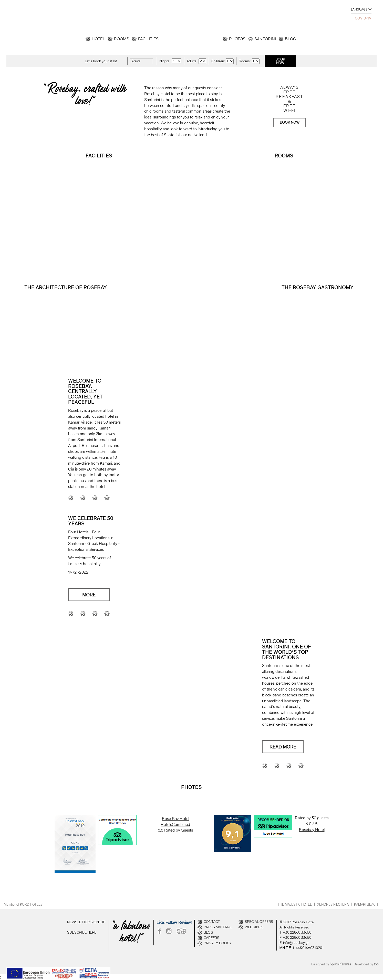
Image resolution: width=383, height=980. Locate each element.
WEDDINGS (254, 927)
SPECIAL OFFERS (259, 922)
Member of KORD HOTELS (23, 904)
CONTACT (212, 922)
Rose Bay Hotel (175, 819)
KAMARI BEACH (366, 904)
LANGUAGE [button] (359, 9)
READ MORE (66, 325)
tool (376, 964)
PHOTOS (237, 39)
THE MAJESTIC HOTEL (295, 904)
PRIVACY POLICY (218, 943)
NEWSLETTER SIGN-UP (86, 922)
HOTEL (98, 39)
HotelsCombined (175, 824)
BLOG (291, 39)
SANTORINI (265, 39)
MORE (89, 595)
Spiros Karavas (340, 964)
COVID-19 (363, 18)
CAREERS (211, 938)
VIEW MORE (99, 212)
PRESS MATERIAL (218, 927)
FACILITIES (148, 39)
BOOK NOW (290, 122)
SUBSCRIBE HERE (82, 932)
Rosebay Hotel (312, 830)
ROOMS (122, 39)
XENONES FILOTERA (333, 904)
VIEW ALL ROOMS (284, 212)
